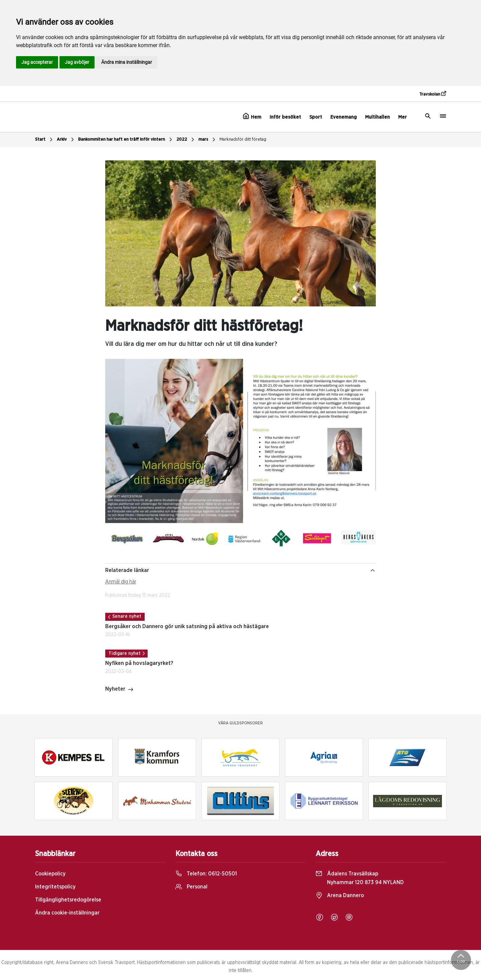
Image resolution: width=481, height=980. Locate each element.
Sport (316, 117)
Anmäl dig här (121, 582)
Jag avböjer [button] (77, 62)
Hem (252, 116)
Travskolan (433, 94)
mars (208, 140)
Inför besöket (285, 117)
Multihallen (377, 117)
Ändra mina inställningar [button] (127, 62)
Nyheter (119, 690)
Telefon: (206, 874)
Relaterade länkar (240, 570)
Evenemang (344, 117)
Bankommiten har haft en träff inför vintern (126, 140)
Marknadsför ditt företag (243, 139)
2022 (186, 140)
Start (45, 140)
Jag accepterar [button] (37, 62)
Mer (403, 117)
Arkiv (66, 140)
